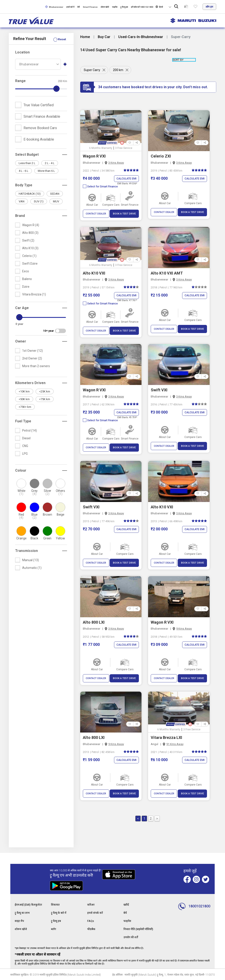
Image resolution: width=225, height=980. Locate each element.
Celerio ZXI (161, 156)
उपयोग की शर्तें (132, 937)
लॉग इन (209, 7)
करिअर (91, 905)
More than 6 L (46, 171)
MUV (56, 201)
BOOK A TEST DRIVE (124, 214)
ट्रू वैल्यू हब (124, 7)
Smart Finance (90, 7)
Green (47, 538)
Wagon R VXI (94, 156)
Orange (21, 538)
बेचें (79, 7)
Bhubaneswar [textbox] (29, 64)
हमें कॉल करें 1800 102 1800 (142, 7)
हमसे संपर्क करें (95, 913)
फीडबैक (92, 929)
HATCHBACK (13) (30, 194)
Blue (34, 516)
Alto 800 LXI (94, 623)
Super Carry (92, 70)
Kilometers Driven (30, 383)
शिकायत (56, 905)
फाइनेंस (115, 7)
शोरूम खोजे (105, 7)
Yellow (60, 538)
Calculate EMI (126, 179)
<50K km (24, 399)
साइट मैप (20, 921)
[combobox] (38, 64)
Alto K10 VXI (94, 273)
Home (85, 37)
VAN (22, 201)
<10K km (24, 391)
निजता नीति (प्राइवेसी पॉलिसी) (141, 929)
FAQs (91, 921)
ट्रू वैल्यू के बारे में (60, 913)
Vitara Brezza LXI (166, 738)
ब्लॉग (54, 929)
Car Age (22, 308)
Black (34, 538)
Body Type (24, 185)
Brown (47, 515)
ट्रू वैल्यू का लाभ (23, 913)
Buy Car (104, 37)
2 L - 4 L (50, 163)
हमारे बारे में (70, 7)
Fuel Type (23, 421)
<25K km (45, 391)
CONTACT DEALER (96, 214)
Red (21, 516)
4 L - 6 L (24, 171)
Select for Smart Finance (100, 187)
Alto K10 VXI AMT (167, 273)
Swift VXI (159, 390)
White (21, 492)
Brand (20, 216)
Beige (60, 515)
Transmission (26, 551)
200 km (119, 70)
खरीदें (127, 905)
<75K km (45, 399)
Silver (47, 492)
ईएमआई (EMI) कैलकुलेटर (30, 905)
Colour (21, 470)
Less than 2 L (27, 163)
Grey (34, 492)
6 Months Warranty (101, 148)
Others (61, 492)
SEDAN (55, 194)
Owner (21, 341)
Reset (62, 39)
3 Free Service (124, 148)
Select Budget (27, 155)
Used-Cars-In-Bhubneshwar (141, 37)
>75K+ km (25, 407)
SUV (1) (39, 201)
